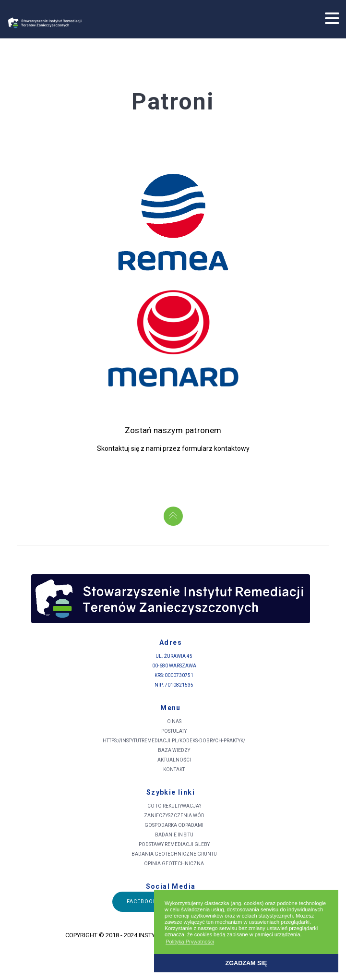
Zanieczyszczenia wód (174, 816)
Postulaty (174, 731)
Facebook (142, 901)
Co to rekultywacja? (174, 806)
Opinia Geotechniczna (174, 864)
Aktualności (174, 760)
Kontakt (174, 769)
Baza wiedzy (174, 750)
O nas (174, 721)
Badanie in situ (174, 835)
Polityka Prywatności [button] (190, 942)
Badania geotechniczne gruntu (174, 854)
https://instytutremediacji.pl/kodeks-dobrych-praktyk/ (174, 741)
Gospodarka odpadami (174, 825)
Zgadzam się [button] (246, 963)
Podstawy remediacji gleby (174, 844)
